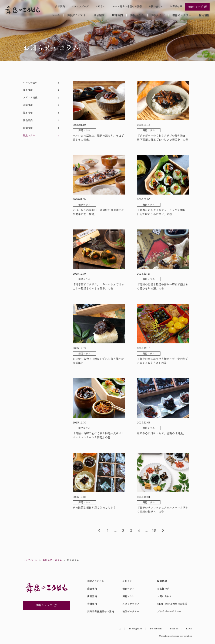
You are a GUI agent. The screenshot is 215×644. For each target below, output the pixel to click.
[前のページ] (99, 530)
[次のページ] (163, 530)
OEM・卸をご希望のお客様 (127, 6)
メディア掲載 (30, 98)
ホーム (56, 15)
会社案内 (60, 6)
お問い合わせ (156, 6)
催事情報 (28, 90)
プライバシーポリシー (169, 611)
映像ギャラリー (182, 15)
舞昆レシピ (158, 15)
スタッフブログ (80, 6)
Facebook (156, 628)
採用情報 (204, 15)
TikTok (174, 628)
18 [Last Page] (154, 530)
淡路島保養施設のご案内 (101, 611)
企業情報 (28, 105)
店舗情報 (28, 128)
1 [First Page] (108, 530)
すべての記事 (30, 83)
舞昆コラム (137, 15)
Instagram (136, 628)
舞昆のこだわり (77, 15)
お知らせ (100, 6)
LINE (189, 628)
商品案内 (99, 15)
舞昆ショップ (197, 7)
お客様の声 (176, 6)
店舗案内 (117, 15)
